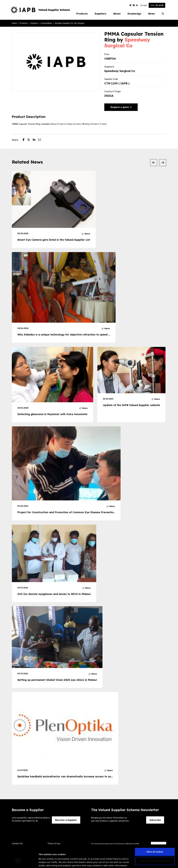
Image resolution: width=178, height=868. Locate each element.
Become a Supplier (66, 820)
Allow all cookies (155, 834)
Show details (45, 860)
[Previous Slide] (154, 163)
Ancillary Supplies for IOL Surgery (70, 23)
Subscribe (155, 820)
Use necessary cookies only (155, 843)
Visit (157, 5)
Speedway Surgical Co (127, 43)
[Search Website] (163, 14)
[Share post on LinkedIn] (35, 140)
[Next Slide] (163, 163)
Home (14, 23)
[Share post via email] (41, 140)
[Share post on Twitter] (30, 140)
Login (144, 5)
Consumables (46, 23)
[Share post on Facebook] (25, 140)
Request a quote (121, 107)
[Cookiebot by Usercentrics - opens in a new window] (18, 863)
